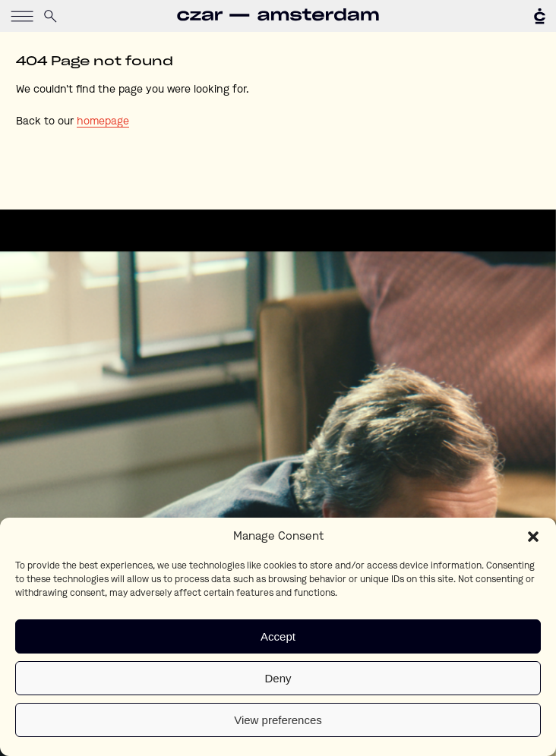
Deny (278, 678)
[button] (533, 537)
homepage (103, 121)
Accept (278, 636)
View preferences (278, 720)
